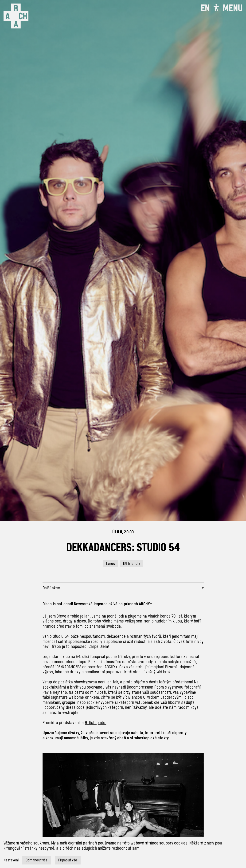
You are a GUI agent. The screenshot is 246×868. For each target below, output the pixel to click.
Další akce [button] (51, 588)
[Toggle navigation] (233, 8)
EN (205, 8)
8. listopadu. (96, 723)
